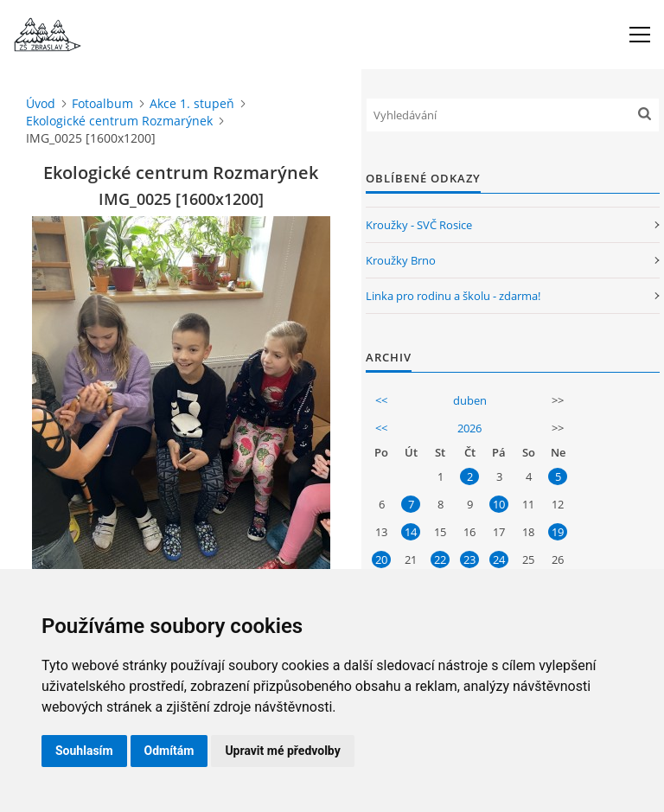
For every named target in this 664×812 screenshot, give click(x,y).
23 (469, 559)
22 (440, 559)
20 (381, 559)
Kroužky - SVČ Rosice (419, 225)
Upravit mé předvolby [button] (282, 751)
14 (411, 532)
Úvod (41, 103)
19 (558, 532)
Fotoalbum (102, 103)
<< (381, 400)
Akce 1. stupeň (192, 103)
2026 (469, 428)
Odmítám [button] (169, 751)
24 (499, 559)
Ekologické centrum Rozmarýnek (119, 121)
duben (470, 400)
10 (499, 504)
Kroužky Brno (401, 260)
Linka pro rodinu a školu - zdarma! (453, 296)
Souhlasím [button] (84, 751)
